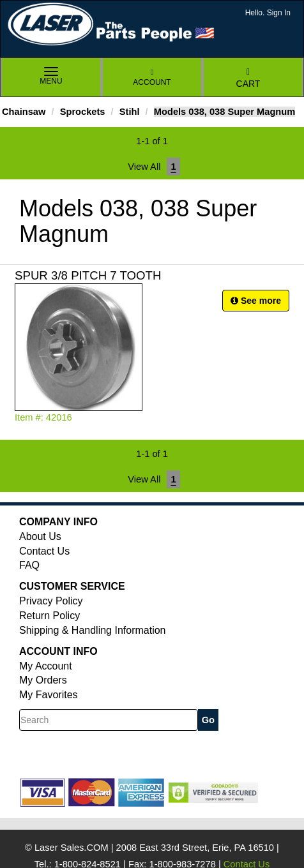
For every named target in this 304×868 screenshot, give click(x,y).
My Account (46, 666)
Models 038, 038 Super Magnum (225, 112)
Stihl (130, 112)
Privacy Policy (51, 601)
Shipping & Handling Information (92, 630)
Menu (51, 77)
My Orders (43, 680)
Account (152, 78)
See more (256, 301)
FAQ (29, 565)
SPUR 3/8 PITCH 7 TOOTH (88, 275)
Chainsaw (24, 112)
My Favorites (49, 695)
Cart (248, 78)
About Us (40, 536)
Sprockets (83, 112)
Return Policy (49, 616)
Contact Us (44, 551)
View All (144, 167)
